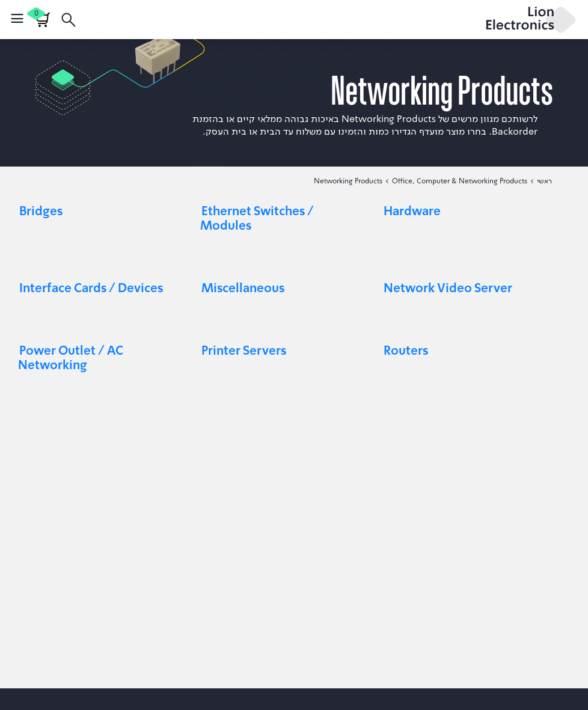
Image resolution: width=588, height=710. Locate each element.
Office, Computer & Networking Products (460, 181)
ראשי (544, 181)
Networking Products (348, 181)
